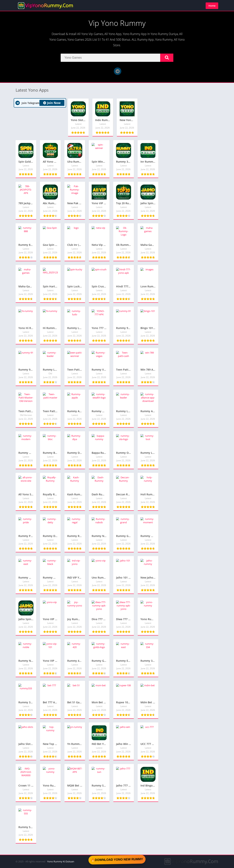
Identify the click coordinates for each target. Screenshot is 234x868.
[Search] (117, 58)
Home (212, 6)
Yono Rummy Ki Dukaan (61, 861)
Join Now (52, 103)
